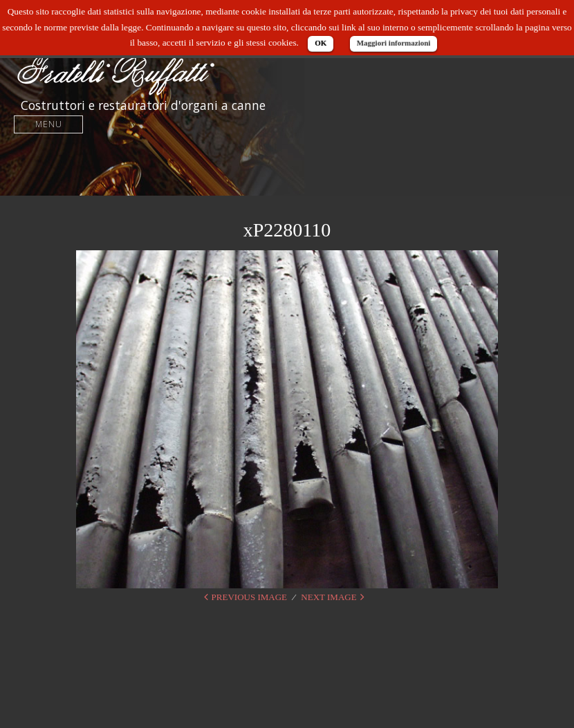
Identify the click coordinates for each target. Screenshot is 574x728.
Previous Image (249, 597)
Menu (49, 124)
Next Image (328, 597)
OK (321, 43)
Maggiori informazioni (394, 43)
